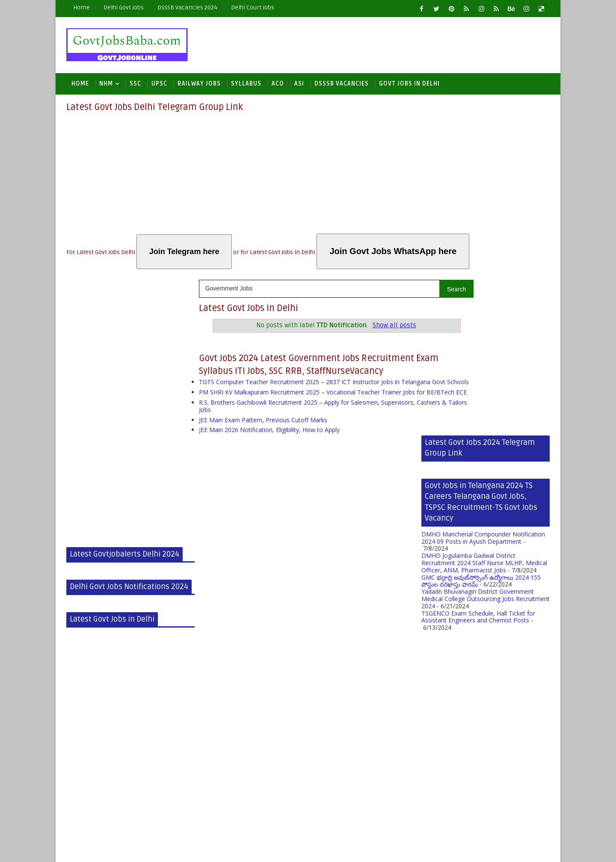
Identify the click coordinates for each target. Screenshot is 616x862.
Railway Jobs (199, 86)
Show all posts (366, 327)
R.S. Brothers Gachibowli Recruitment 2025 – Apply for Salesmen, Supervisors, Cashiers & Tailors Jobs (307, 428)
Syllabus (246, 86)
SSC (135, 86)
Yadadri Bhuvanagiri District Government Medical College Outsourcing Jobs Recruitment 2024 (486, 443)
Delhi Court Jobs (253, 7)
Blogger (204, 849)
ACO (278, 86)
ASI (299, 86)
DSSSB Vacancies (342, 86)
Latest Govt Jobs (122, 849)
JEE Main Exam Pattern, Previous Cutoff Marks (263, 442)
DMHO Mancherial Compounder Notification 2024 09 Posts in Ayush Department (483, 382)
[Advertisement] (308, 176)
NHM (106, 86)
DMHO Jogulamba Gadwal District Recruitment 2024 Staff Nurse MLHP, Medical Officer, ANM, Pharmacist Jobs (484, 407)
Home (81, 7)
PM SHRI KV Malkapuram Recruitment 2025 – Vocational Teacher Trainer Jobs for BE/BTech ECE (307, 411)
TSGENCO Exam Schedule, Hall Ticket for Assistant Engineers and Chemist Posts (478, 461)
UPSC (159, 86)
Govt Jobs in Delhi (409, 86)
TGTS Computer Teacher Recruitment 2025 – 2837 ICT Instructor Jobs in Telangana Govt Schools (299, 394)
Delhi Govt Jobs (124, 7)
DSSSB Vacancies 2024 (187, 7)
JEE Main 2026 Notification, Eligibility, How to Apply (269, 452)
